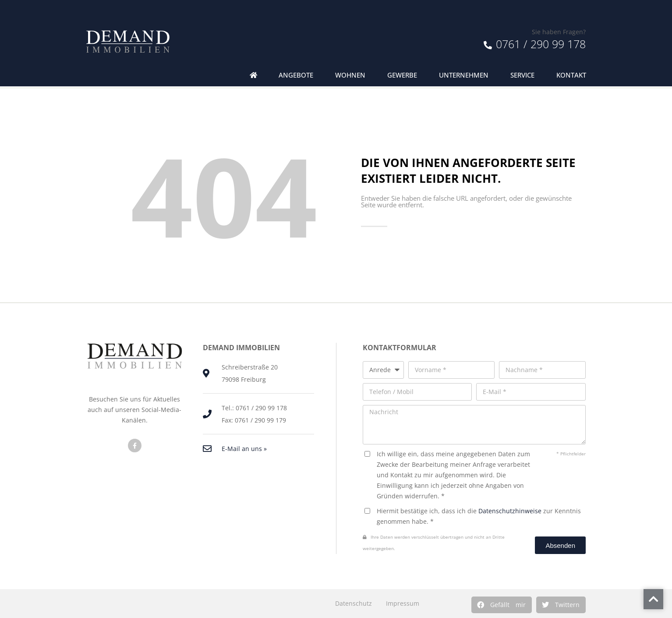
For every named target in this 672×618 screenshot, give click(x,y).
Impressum (403, 603)
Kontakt (571, 75)
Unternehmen (464, 75)
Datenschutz (354, 603)
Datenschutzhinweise (510, 511)
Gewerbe (402, 75)
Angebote (296, 75)
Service (522, 75)
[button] (502, 605)
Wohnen (350, 75)
